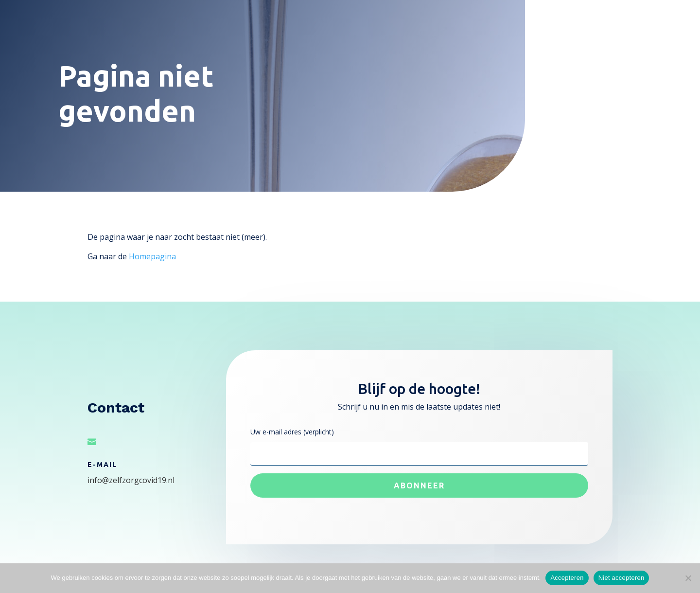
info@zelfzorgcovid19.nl (131, 480)
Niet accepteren (621, 578)
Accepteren (567, 578)
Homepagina (152, 256)
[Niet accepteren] (688, 578)
